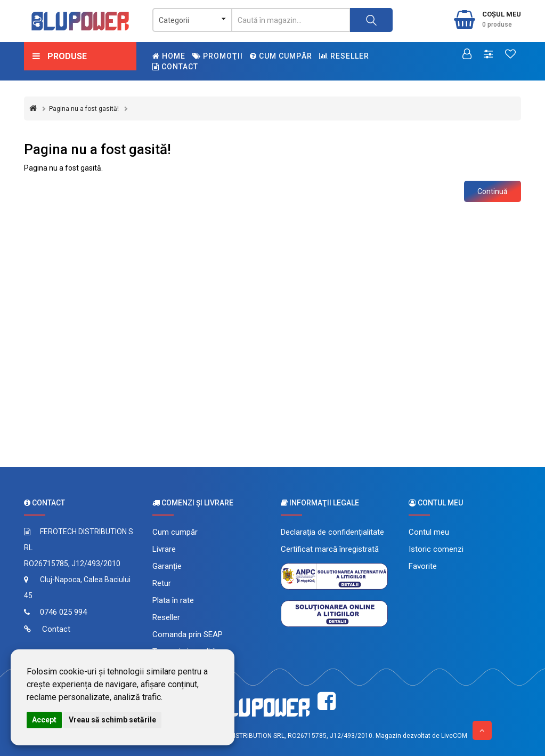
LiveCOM (454, 736)
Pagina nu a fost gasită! (84, 109)
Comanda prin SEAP (188, 634)
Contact (175, 67)
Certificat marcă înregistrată (330, 549)
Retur (162, 583)
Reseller (344, 56)
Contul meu (429, 532)
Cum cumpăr (281, 56)
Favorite (423, 566)
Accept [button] (44, 720)
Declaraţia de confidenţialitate (332, 532)
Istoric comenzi (436, 549)
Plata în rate (173, 600)
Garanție (167, 566)
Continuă (493, 191)
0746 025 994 (63, 612)
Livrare (164, 549)
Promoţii (218, 56)
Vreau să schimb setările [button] (112, 720)
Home (169, 56)
